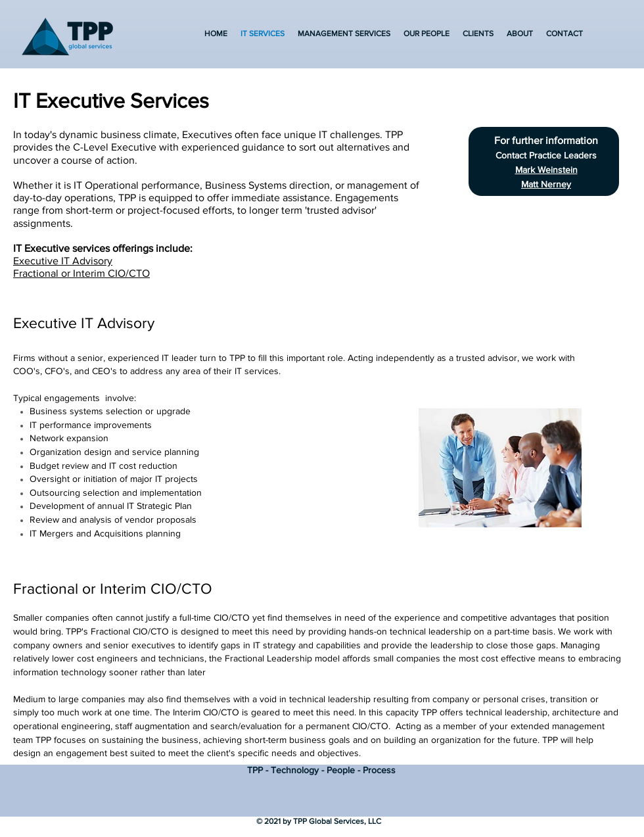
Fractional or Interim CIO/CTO (81, 273)
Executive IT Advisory (63, 261)
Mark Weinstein (546, 170)
